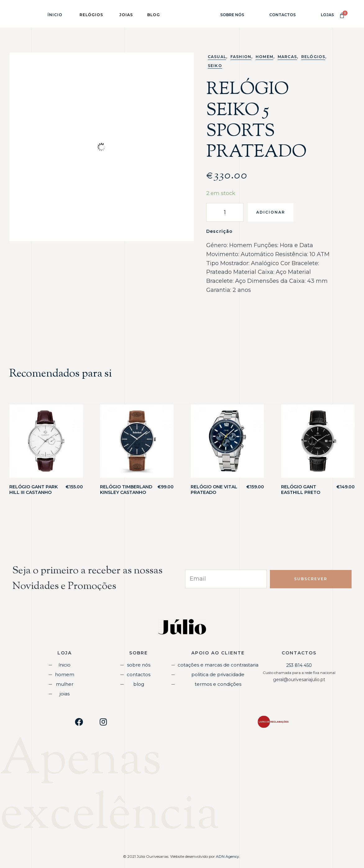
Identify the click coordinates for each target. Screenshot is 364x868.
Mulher (65, 683)
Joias (65, 692)
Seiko (215, 66)
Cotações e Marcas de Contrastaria (218, 665)
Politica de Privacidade (218, 674)
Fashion (241, 57)
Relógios (313, 57)
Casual (217, 57)
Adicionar (271, 212)
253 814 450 (299, 665)
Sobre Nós (232, 15)
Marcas (287, 57)
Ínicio (55, 15)
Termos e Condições (218, 683)
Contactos (282, 15)
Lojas (327, 15)
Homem (264, 57)
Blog (139, 683)
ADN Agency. (228, 855)
